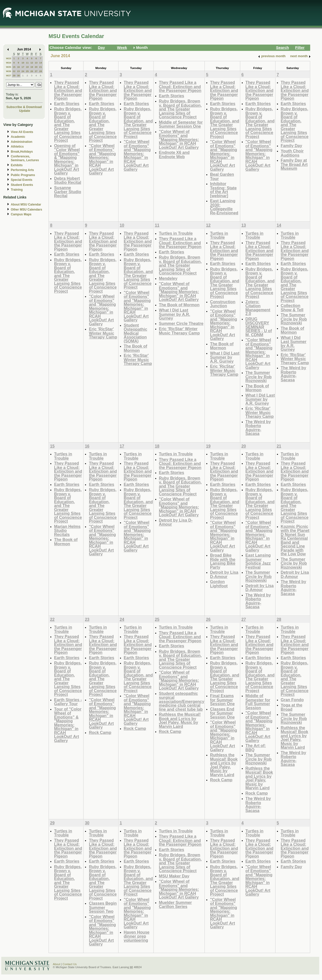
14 (41, 63)
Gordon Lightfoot (219, 584)
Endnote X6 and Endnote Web (174, 155)
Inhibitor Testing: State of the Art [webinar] (223, 190)
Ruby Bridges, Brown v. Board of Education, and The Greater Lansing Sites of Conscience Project (68, 125)
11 (27, 63)
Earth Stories (67, 104)
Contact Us (70, 964)
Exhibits (17, 165)
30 (18, 75)
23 (18, 71)
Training (17, 190)
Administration (22, 142)
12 (32, 63)
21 (41, 67)
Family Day (291, 146)
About (57, 964)
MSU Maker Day (174, 876)
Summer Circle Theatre (181, 323)
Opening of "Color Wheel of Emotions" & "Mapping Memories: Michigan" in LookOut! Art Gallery (67, 159)
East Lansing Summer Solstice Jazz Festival (258, 561)
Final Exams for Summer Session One (222, 700)
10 (23, 63)
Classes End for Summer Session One (222, 713)
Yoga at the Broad (292, 707)
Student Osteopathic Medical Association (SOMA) (135, 333)
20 (36, 67)
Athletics (17, 147)
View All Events (22, 132)
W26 (9, 71)
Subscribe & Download (24, 107)
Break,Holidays (22, 152)
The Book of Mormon (135, 348)
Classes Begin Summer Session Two (103, 907)
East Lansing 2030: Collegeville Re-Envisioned (224, 207)
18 (27, 67)
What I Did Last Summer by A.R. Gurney (175, 314)
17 (23, 67)
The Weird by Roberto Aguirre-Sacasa (258, 428)
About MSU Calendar (26, 205)
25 (27, 71)
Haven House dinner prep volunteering (137, 936)
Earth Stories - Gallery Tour (68, 702)
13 (36, 63)
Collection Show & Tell (292, 308)
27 (36, 71)
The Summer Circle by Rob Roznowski (259, 377)
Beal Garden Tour (222, 176)
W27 (9, 75)
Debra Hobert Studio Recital (68, 180)
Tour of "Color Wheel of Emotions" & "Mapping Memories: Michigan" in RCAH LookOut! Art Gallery (68, 725)
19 (32, 67)
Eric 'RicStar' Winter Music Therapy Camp (103, 333)
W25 (9, 67)
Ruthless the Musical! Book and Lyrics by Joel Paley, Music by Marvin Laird (180, 720)
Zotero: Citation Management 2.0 (258, 308)
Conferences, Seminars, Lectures (25, 158)
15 (14, 67)
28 (41, 71)
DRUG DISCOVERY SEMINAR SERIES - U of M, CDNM (259, 327)
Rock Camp (100, 732)
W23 (9, 58)
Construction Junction (223, 304)
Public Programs (23, 175)
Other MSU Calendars (27, 210)
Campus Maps (21, 214)
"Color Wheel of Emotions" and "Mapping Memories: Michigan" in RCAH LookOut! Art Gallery (102, 159)
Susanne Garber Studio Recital (68, 192)
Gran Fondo (292, 700)
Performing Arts (22, 170)
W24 (9, 63)
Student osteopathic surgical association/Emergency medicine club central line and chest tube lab (182, 701)
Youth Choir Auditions (292, 153)
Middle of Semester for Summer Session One (181, 124)
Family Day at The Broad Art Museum (294, 164)
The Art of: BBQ (256, 748)
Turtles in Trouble (176, 233)
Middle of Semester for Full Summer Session (258, 702)
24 (23, 71)
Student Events (22, 185)
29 (14, 75)
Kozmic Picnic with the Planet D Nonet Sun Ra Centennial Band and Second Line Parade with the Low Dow (295, 540)
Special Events (22, 180)
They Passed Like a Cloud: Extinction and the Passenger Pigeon (68, 90)
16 (18, 67)
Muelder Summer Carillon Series (175, 905)
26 (32, 71)
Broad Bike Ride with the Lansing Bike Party (223, 561)
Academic (18, 137)
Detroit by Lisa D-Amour (176, 522)
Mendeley (168, 278)
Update (25, 111)
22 (14, 71)
